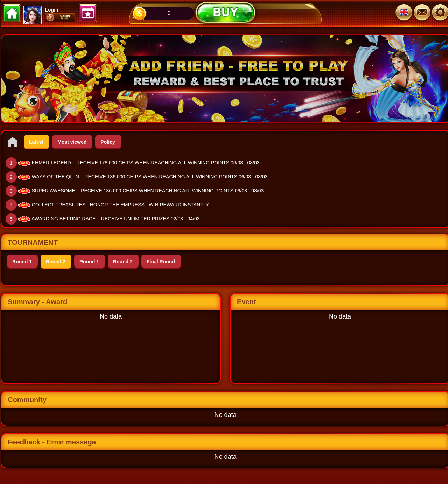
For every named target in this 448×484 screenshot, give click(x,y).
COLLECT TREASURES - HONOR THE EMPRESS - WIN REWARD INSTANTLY (120, 205)
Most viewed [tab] (72, 142)
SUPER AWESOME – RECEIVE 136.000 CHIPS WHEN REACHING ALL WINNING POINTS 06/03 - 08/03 (148, 191)
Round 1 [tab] (22, 262)
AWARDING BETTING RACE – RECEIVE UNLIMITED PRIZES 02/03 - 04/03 (116, 219)
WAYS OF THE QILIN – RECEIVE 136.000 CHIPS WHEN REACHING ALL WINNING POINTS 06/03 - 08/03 (150, 177)
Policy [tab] (108, 142)
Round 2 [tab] (56, 262)
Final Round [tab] (161, 262)
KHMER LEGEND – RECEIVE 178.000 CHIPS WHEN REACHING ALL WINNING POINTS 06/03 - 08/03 (146, 163)
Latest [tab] (36, 142)
